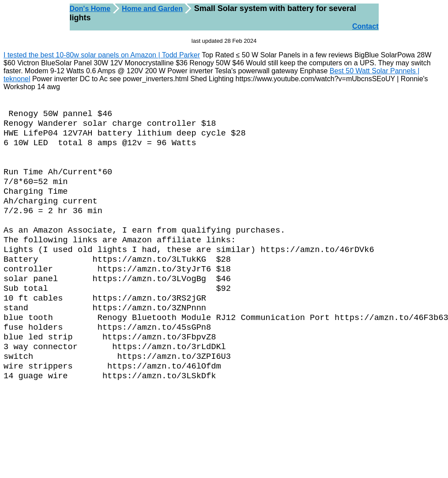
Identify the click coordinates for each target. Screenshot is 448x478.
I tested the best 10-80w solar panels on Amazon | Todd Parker (102, 55)
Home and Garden (152, 9)
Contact (365, 26)
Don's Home (90, 9)
